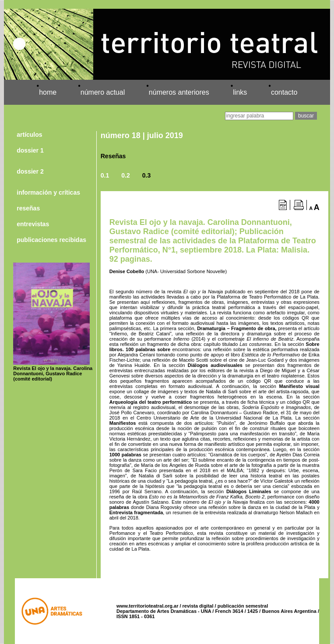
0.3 (146, 175)
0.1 (105, 175)
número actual (103, 92)
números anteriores (179, 92)
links (240, 92)
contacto (284, 92)
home (48, 92)
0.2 (125, 175)
